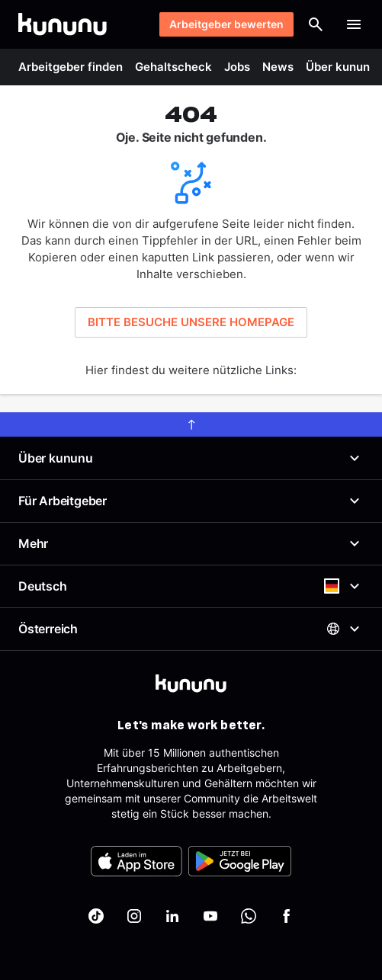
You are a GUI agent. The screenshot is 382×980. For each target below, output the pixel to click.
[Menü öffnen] (354, 24)
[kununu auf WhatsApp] (249, 916)
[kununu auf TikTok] (96, 916)
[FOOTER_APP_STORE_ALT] (136, 861)
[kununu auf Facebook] (287, 916)
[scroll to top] (191, 424)
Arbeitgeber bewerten (226, 24)
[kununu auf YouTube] (210, 916)
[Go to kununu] (63, 24)
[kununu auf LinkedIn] (172, 916)
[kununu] (191, 684)
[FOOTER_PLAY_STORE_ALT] (240, 861)
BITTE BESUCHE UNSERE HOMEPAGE (191, 322)
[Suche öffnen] (316, 24)
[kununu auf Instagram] (134, 916)
